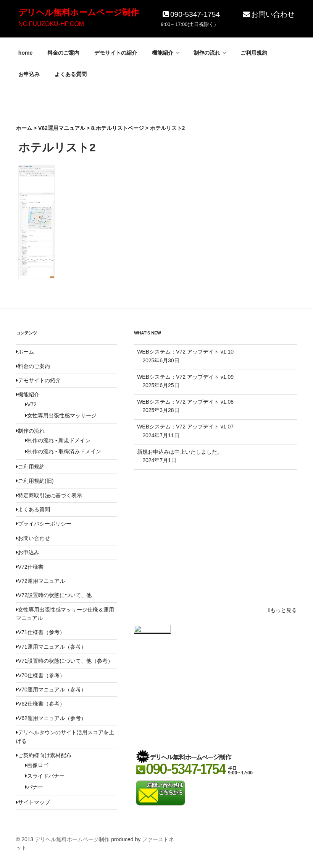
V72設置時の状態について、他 (54, 595)
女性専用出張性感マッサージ (61, 415)
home (25, 53)
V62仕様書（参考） (40, 704)
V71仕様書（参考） (40, 632)
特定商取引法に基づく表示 (49, 495)
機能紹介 (166, 53)
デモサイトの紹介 (116, 53)
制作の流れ (211, 53)
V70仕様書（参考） (40, 675)
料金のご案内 (63, 53)
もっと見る (283, 610)
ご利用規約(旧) (35, 481)
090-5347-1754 (190, 14)
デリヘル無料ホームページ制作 (79, 12)
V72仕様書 (30, 567)
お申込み (29, 74)
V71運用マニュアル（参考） (51, 647)
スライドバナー (45, 776)
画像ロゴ (37, 765)
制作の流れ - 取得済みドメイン (63, 451)
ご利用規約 (254, 53)
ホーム (25, 352)
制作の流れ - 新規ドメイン (58, 440)
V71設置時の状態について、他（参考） (65, 661)
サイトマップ (33, 802)
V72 (31, 404)
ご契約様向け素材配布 (44, 755)
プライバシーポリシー (44, 524)
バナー (34, 787)
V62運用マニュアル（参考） (51, 718)
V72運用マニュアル (40, 581)
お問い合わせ (268, 14)
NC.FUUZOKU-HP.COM (51, 24)
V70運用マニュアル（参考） (51, 690)
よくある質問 (71, 74)
